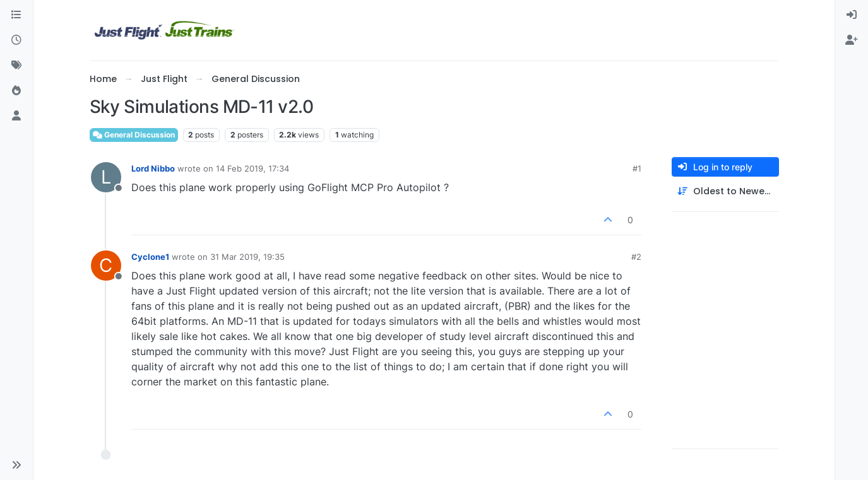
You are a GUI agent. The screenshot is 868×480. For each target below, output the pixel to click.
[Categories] (16, 15)
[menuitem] (852, 15)
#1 (637, 168)
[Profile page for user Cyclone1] (106, 266)
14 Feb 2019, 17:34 (253, 168)
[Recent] (16, 40)
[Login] (852, 15)
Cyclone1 (150, 257)
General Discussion (134, 135)
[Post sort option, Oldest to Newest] (725, 191)
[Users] (16, 116)
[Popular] (16, 91)
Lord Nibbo (153, 168)
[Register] (852, 40)
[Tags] (16, 66)
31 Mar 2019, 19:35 (247, 257)
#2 (636, 257)
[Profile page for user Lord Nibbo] (106, 177)
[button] (16, 465)
